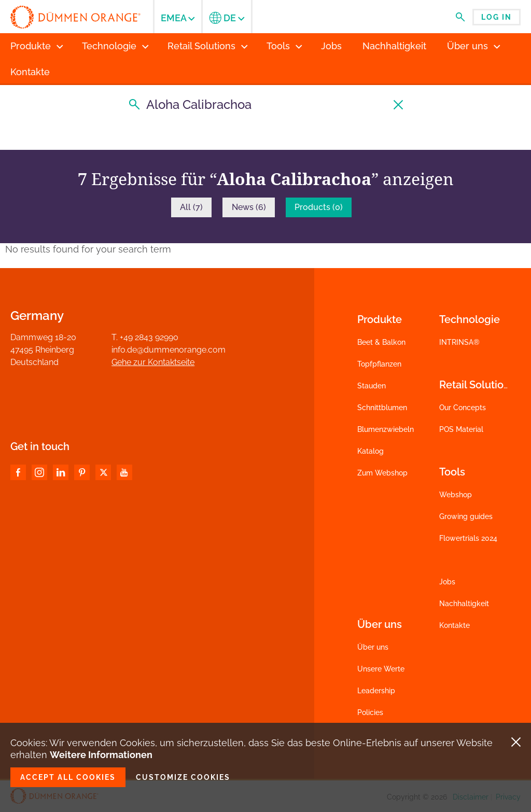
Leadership (376, 691)
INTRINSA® (459, 342)
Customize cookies (183, 777)
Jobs (447, 582)
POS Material (461, 429)
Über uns (373, 647)
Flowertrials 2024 (468, 538)
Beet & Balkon (381, 342)
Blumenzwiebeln (386, 429)
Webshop (456, 495)
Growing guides (466, 516)
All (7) (191, 207)
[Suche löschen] (399, 104)
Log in (497, 17)
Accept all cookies (68, 777)
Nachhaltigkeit (464, 604)
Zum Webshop (382, 473)
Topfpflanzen (379, 364)
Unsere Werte (381, 669)
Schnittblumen (382, 408)
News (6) (249, 207)
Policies (370, 712)
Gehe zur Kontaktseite (153, 362)
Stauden (372, 386)
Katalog (371, 451)
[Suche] (265, 104)
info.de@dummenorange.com (169, 350)
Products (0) (319, 207)
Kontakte (455, 625)
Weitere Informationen (101, 755)
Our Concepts (463, 408)
